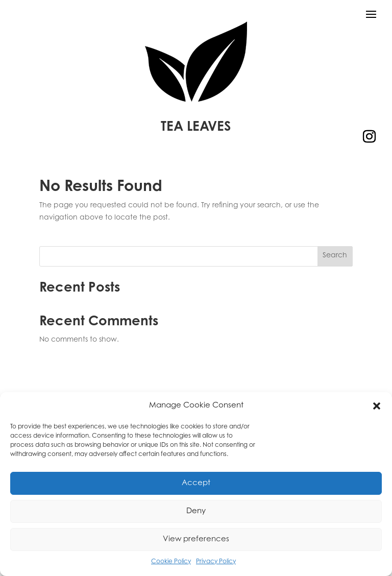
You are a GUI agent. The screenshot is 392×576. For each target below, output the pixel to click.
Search (335, 256)
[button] (377, 406)
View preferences (196, 539)
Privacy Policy (216, 562)
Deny (196, 511)
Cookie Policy (171, 562)
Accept (196, 483)
